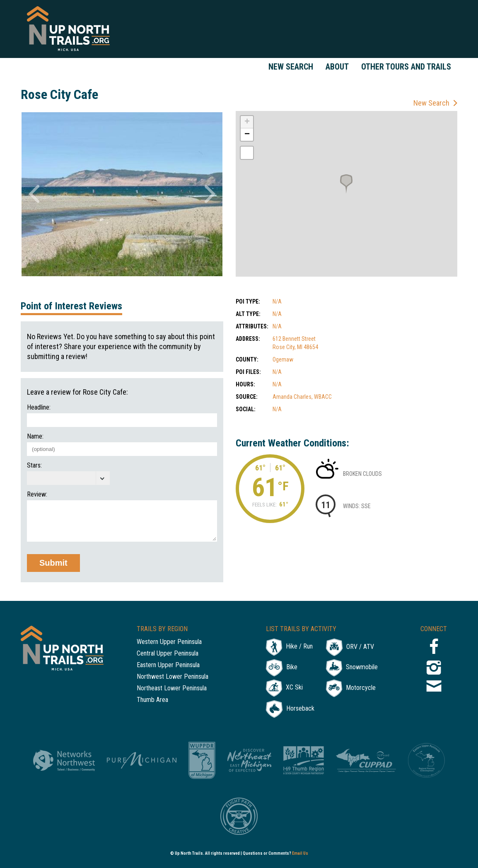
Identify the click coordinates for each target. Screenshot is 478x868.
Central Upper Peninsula (168, 654)
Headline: (39, 407)
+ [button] (247, 122)
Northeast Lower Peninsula (172, 688)
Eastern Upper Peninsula (168, 665)
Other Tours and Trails (406, 67)
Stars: (34, 465)
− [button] (247, 135)
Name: (35, 436)
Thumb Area (152, 700)
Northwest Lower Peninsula (173, 677)
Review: (37, 494)
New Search (291, 67)
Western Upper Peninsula (169, 642)
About (337, 67)
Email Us (300, 853)
